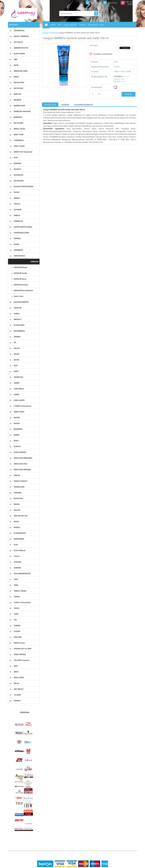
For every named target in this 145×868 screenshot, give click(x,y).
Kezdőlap (45, 33)
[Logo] (24, 13)
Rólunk (53, 25)
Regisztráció (112, 3)
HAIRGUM (54, 33)
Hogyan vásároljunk (70, 25)
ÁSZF (60, 25)
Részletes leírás (50, 104)
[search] (96, 14)
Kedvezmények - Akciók (96, 25)
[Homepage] (47, 25)
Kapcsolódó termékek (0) (84, 104)
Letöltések (65, 104)
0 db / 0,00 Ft (131, 2)
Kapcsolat (82, 25)
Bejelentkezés (96, 3)
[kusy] (94, 94)
